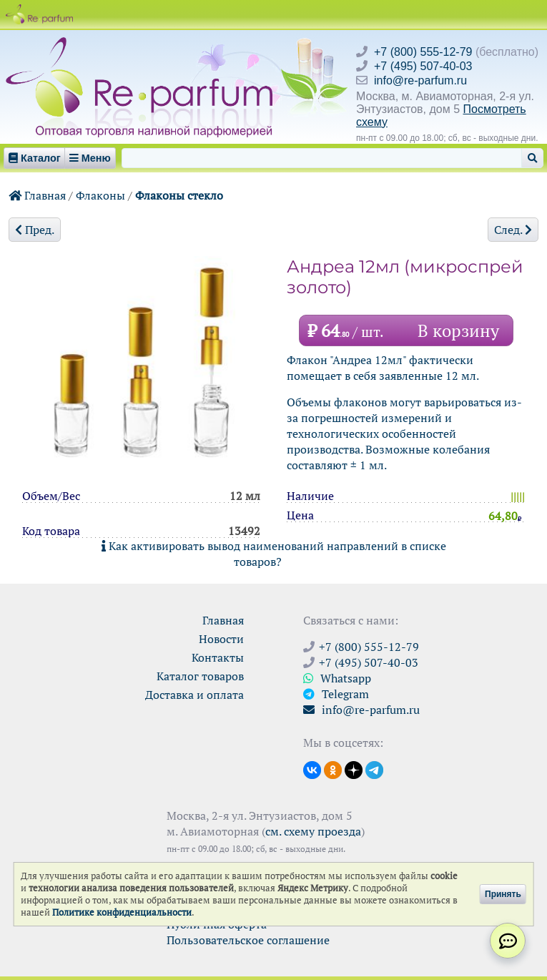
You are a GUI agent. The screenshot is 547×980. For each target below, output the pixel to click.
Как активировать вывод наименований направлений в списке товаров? (274, 554)
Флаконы (100, 195)
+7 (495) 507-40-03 (423, 66)
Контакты (218, 657)
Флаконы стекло (179, 195)
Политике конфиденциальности (122, 912)
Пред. (35, 230)
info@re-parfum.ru (420, 80)
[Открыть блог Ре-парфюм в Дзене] (354, 769)
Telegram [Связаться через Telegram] (336, 694)
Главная (37, 195)
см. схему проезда (313, 831)
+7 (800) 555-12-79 (423, 52)
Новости (221, 639)
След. (513, 230)
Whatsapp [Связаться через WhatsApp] (337, 678)
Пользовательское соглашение (248, 940)
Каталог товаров (200, 676)
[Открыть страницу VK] (312, 769)
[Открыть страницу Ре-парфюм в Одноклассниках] (333, 769)
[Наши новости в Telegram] (374, 769)
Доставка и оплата (194, 695)
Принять (503, 894)
